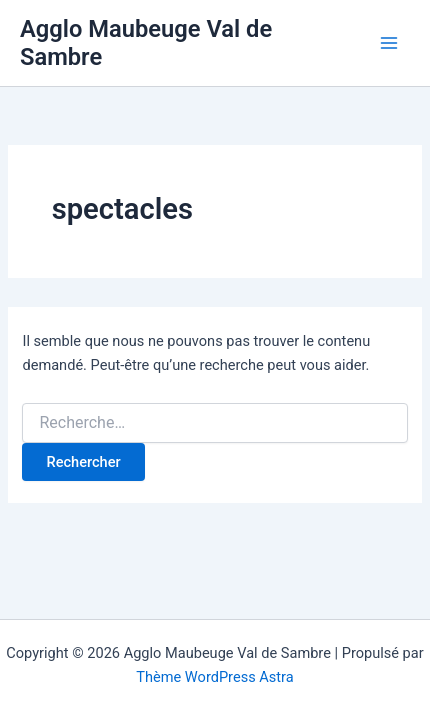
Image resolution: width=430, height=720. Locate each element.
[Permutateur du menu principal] (389, 43)
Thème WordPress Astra (214, 677)
